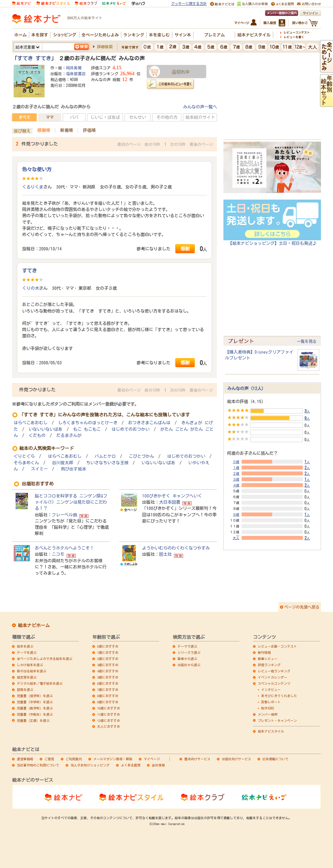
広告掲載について (275, 759)
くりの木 (31, 288)
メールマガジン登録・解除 (113, 759)
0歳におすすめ (108, 646)
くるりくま (33, 187)
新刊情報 (264, 652)
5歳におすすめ (108, 677)
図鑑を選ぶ (25, 690)
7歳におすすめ (108, 690)
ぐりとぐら (24, 456)
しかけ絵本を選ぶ (30, 665)
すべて (24, 117)
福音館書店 (76, 74)
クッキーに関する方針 (189, 3)
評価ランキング (269, 665)
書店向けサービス (197, 759)
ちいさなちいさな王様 (107, 463)
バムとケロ (105, 456)
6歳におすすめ (108, 683)
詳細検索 (105, 47)
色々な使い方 (37, 169)
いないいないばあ (46, 429)
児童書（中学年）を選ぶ (35, 702)
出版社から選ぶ (189, 665)
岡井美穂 (74, 68)
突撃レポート (271, 702)
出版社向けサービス (236, 759)
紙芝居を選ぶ (27, 677)
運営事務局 (25, 759)
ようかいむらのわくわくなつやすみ (176, 548)
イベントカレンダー (273, 677)
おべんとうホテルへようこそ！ (64, 548)
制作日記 (268, 708)
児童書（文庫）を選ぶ (33, 721)
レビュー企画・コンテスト (277, 646)
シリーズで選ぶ (189, 652)
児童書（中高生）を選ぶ (35, 714)
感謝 (185, 249)
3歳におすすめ (108, 665)
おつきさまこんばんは (149, 423)
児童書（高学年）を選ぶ (35, 708)
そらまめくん (26, 463)
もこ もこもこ (87, 429)
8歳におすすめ (108, 696)
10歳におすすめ (109, 708)
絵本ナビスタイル (271, 731)
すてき (29, 271)
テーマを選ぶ (27, 652)
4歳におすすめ (108, 671)
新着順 (67, 130)
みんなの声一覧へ (200, 107)
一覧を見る (307, 341)
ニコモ (58, 554)
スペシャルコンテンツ (274, 683)
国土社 (165, 554)
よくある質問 (131, 765)
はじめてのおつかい (131, 429)
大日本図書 (170, 502)
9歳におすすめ (108, 702)
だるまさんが (69, 435)
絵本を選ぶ (25, 646)
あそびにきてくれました (279, 696)
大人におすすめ (109, 726)
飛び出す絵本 (73, 469)
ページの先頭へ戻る (302, 607)
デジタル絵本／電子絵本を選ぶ (40, 683)
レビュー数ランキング (274, 671)
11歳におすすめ (109, 714)
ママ (50, 117)
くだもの (37, 435)
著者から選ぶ (187, 659)
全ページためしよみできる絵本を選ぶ (45, 659)
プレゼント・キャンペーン (277, 721)
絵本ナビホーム (34, 625)
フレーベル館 (64, 515)
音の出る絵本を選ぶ (32, 671)
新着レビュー (268, 659)
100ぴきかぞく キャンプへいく (172, 496)
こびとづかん (141, 456)
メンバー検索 (268, 714)
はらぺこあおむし (31, 423)
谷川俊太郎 (63, 463)
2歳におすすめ (108, 659)
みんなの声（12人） (246, 388)
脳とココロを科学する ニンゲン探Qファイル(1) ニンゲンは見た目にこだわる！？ (71, 502)
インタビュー (271, 690)
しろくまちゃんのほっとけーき (88, 423)
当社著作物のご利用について (38, 765)
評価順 (89, 130)
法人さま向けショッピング (90, 765)
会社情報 (158, 765)
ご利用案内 (74, 759)
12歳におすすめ (109, 721)
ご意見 (49, 759)
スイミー (39, 469)
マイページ (152, 759)
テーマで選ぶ (187, 646)
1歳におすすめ (108, 652)
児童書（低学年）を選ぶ (35, 696)
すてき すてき (34, 58)
